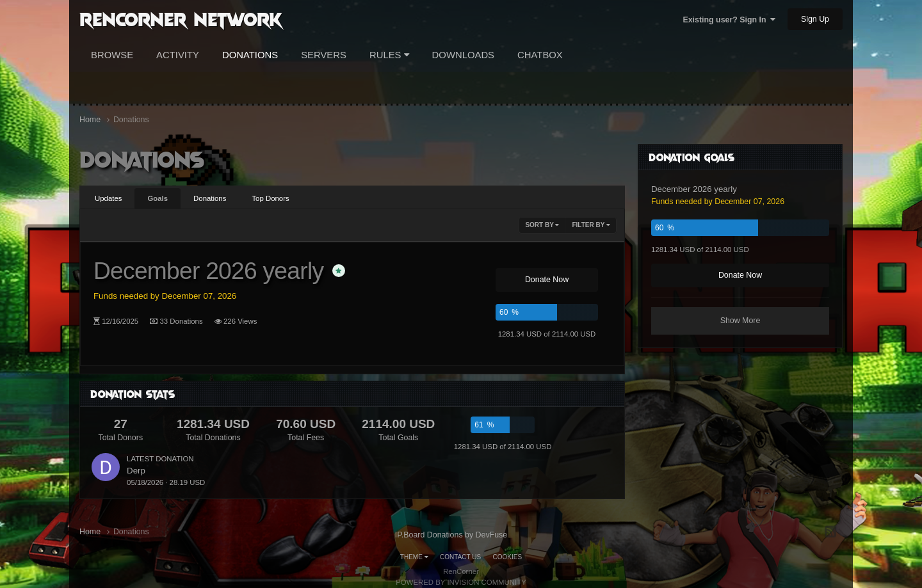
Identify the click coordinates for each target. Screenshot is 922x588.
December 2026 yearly (208, 271)
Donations (250, 55)
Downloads (463, 55)
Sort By (542, 225)
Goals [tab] (158, 198)
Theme (414, 557)
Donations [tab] (210, 198)
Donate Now (547, 280)
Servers (324, 55)
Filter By (591, 225)
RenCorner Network (181, 19)
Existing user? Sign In (729, 20)
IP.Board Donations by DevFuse (451, 535)
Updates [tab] (108, 198)
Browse (112, 55)
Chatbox (540, 55)
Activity (178, 55)
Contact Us (460, 557)
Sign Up (815, 19)
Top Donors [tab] (270, 198)
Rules (389, 55)
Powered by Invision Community (461, 582)
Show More (740, 321)
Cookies (508, 557)
